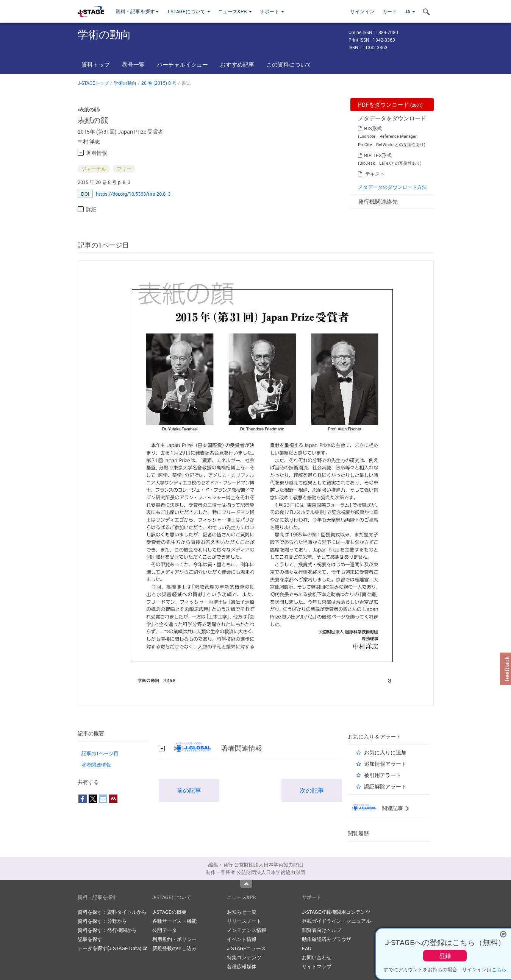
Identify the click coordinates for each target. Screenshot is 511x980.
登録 (445, 956)
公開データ (165, 930)
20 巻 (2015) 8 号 (159, 83)
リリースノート (244, 921)
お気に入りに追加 (385, 752)
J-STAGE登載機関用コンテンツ (336, 912)
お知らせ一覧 (242, 912)
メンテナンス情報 (247, 930)
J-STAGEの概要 (169, 912)
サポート (272, 11)
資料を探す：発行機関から (107, 930)
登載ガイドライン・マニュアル (336, 921)
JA (410, 11)
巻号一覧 (133, 64)
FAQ (307, 948)
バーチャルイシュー (182, 64)
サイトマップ (317, 966)
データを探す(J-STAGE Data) (113, 948)
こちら (499, 969)
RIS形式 (373, 128)
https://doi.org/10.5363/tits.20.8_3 (133, 194)
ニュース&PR (235, 11)
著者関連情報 (96, 765)
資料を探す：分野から (102, 921)
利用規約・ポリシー (174, 939)
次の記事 (312, 790)
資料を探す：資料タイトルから (112, 912)
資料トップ (96, 64)
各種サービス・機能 (174, 921)
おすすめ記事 (237, 64)
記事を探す (90, 939)
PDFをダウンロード (390, 104)
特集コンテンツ (244, 957)
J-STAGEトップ (93, 83)
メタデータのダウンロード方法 (392, 187)
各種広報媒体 (242, 966)
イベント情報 (242, 939)
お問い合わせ (317, 957)
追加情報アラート (385, 764)
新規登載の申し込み (174, 948)
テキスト (375, 174)
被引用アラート (383, 775)
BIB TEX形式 (378, 155)
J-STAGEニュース (246, 948)
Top (246, 884)
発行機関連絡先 (378, 201)
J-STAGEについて (188, 11)
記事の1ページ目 (100, 753)
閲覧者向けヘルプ (322, 930)
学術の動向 (125, 83)
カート (390, 11)
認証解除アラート (385, 786)
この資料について (289, 64)
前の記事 (189, 790)
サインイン (362, 11)
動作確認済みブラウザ (327, 939)
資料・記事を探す (137, 11)
